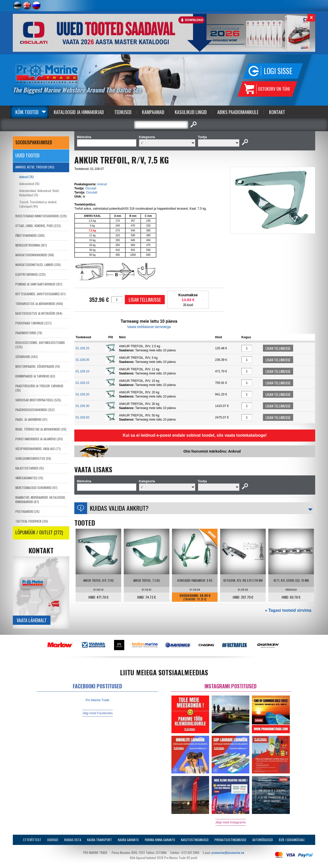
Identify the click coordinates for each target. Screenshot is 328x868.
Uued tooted (27, 155)
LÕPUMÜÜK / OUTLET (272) (39, 532)
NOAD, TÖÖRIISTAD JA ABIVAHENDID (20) (41, 429)
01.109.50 (82, 417)
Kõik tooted (27, 112)
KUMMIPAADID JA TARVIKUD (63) (35, 376)
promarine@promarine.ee (228, 852)
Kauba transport (100, 840)
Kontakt (277, 112)
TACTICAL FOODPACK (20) (32, 521)
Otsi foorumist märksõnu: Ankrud (212, 451)
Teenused (123, 112)
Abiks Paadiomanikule (238, 112)
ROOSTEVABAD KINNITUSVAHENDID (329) (41, 216)
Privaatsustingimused (230, 840)
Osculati (91, 188)
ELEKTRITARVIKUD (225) (30, 274)
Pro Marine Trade (98, 700)
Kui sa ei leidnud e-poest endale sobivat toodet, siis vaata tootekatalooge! (195, 435)
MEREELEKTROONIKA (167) (31, 245)
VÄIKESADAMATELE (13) (29, 478)
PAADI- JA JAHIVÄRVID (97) (31, 419)
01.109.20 (82, 394)
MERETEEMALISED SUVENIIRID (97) (36, 488)
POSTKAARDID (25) (27, 511)
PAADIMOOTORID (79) (29, 333)
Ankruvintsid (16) (29, 184)
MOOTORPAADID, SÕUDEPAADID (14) (38, 366)
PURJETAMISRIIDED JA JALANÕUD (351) (39, 439)
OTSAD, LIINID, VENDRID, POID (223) (38, 226)
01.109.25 (82, 348)
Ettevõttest (32, 840)
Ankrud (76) (26, 177)
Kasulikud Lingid (191, 112)
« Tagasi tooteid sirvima (288, 610)
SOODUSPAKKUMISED (34, 142)
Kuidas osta (73, 840)
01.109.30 (82, 406)
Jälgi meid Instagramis (230, 822)
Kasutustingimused (195, 840)
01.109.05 (82, 360)
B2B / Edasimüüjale (292, 840)
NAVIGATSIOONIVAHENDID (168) (35, 255)
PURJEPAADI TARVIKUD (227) (33, 323)
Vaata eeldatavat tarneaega (149, 327)
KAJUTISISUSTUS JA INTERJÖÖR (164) (39, 313)
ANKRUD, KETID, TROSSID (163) (35, 167)
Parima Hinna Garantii (160, 840)
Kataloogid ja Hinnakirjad (79, 112)
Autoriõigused (263, 840)
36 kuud (188, 304)
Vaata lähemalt (32, 620)
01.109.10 (82, 371)
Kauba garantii (128, 840)
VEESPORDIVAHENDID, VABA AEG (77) (38, 449)
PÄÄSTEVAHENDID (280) (30, 235)
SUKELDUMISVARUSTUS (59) (33, 458)
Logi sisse (278, 71)
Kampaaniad (153, 112)
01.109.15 (82, 383)
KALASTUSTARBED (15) (30, 468)
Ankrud (102, 184)
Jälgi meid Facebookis (98, 713)
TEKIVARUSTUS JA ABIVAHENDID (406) (39, 304)
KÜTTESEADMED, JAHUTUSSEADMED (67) (40, 294)
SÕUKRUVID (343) (27, 357)
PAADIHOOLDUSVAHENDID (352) (35, 410)
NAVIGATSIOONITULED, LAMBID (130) (38, 265)
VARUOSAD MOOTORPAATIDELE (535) (38, 400)
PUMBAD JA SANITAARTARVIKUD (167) (39, 284)
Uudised (53, 840)
